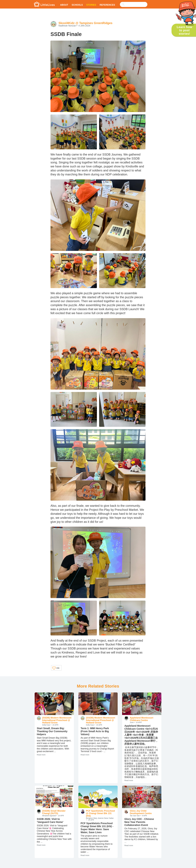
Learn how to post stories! (184, 30)
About (64, 5)
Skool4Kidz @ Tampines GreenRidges (85, 23)
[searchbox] (134, 4)
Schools (77, 5)
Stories (91, 5)
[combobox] (134, 3)
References (107, 5)
